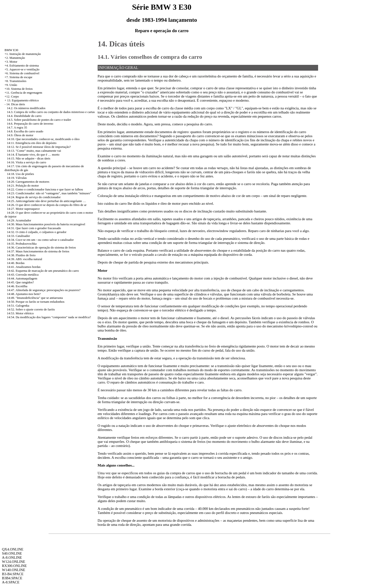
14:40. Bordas (16, 263)
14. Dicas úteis (16, 104)
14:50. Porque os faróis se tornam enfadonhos (36, 302)
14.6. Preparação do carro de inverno (30, 124)
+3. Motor (11, 62)
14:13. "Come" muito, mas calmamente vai (34, 151)
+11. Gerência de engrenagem (23, 93)
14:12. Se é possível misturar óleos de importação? (39, 147)
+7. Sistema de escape (18, 77)
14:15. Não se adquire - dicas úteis (29, 158)
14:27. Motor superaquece (23, 209)
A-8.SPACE (11, 582)
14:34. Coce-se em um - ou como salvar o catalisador (40, 240)
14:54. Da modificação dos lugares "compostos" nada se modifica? (49, 317)
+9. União (11, 85)
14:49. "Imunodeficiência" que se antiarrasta (35, 298)
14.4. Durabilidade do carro (24, 116)
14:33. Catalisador (18, 236)
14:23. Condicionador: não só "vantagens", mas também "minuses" (49, 193)
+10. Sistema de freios (19, 89)
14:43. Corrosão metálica (23, 275)
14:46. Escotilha (17, 286)
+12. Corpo (12, 96)
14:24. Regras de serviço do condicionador (34, 197)
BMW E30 (11, 50)
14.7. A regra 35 (17, 127)
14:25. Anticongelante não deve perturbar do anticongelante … (47, 201)
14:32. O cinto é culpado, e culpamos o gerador (37, 232)
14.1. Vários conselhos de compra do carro (150, 57)
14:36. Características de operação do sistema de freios (41, 247)
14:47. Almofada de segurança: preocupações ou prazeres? (44, 290)
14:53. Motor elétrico (20, 313)
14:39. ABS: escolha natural (25, 259)
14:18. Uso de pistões (21, 174)
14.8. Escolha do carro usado (25, 131)
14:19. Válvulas (17, 178)
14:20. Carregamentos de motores (28, 182)
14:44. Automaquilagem (22, 278)
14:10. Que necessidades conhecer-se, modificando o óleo (43, 139)
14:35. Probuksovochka (22, 244)
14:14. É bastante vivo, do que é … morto (33, 155)
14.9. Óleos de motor (20, 135)
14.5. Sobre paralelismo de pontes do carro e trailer (39, 120)
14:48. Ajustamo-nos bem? (24, 294)
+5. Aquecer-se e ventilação (22, 69)
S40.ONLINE (12, 553)
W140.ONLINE (14, 570)
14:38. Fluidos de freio (21, 255)
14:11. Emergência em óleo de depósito (32, 143)
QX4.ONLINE (13, 549)
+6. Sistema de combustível (22, 73)
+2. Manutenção (15, 58)
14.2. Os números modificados (26, 108)
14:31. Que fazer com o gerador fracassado (34, 228)
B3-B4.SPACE (13, 574)
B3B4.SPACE (12, 578)
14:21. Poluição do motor (23, 185)
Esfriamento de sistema (24, 65)
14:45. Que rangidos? (21, 282)
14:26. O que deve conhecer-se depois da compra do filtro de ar (47, 205)
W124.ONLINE (14, 562)
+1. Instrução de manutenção (23, 54)
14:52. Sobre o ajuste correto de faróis (31, 309)
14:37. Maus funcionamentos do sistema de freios (38, 251)
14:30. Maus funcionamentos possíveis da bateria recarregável (46, 224)
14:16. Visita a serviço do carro (27, 162)
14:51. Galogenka (18, 305)
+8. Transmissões (15, 81)
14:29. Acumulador (19, 220)
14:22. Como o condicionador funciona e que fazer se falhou (45, 189)
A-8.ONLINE (12, 558)
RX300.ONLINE (14, 566)
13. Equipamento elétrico (23, 100)
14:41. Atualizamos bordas (24, 267)
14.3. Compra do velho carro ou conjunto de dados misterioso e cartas (51, 112)
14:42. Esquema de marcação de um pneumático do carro (43, 271)
